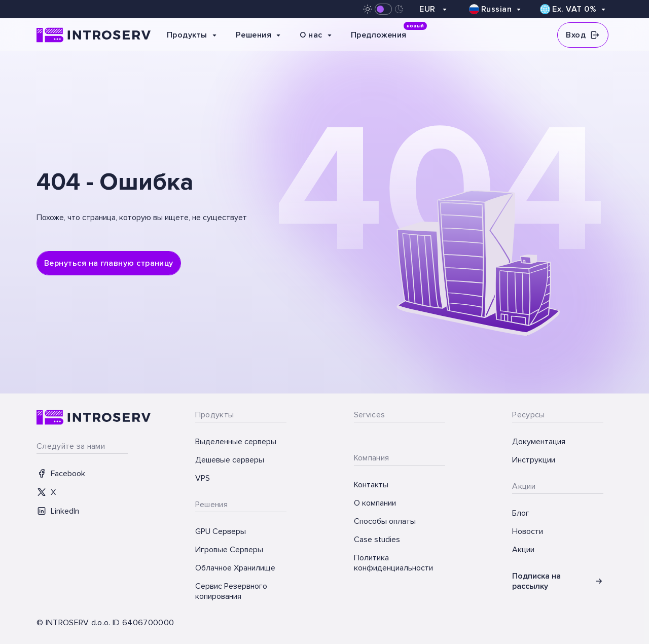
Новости (528, 531)
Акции (523, 550)
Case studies (377, 540)
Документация (539, 442)
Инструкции (534, 460)
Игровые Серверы (229, 550)
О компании (375, 503)
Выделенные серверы (236, 442)
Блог (521, 513)
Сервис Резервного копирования (231, 591)
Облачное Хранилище (235, 568)
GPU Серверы (221, 531)
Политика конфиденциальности (393, 563)
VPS (203, 478)
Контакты (371, 485)
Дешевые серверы (230, 460)
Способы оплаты (385, 521)
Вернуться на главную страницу (109, 263)
